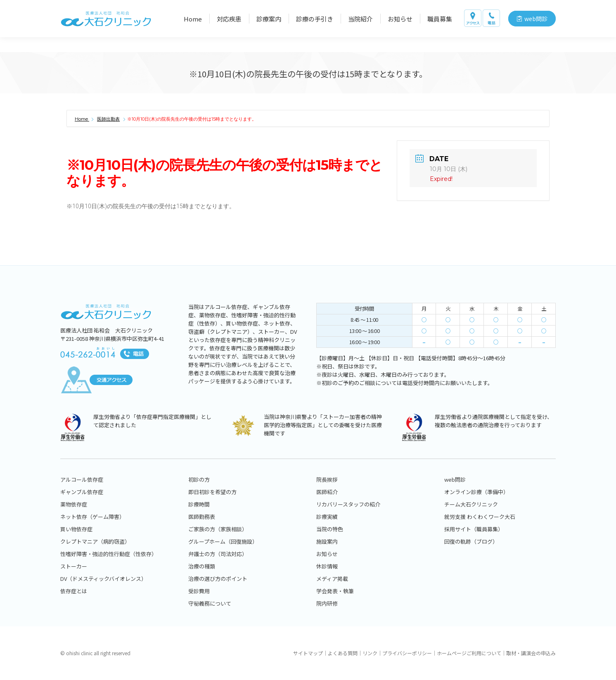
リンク (370, 653)
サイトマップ (308, 653)
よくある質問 (343, 653)
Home (82, 119)
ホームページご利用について (469, 653)
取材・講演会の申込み (531, 653)
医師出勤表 (108, 119)
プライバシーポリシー (407, 653)
